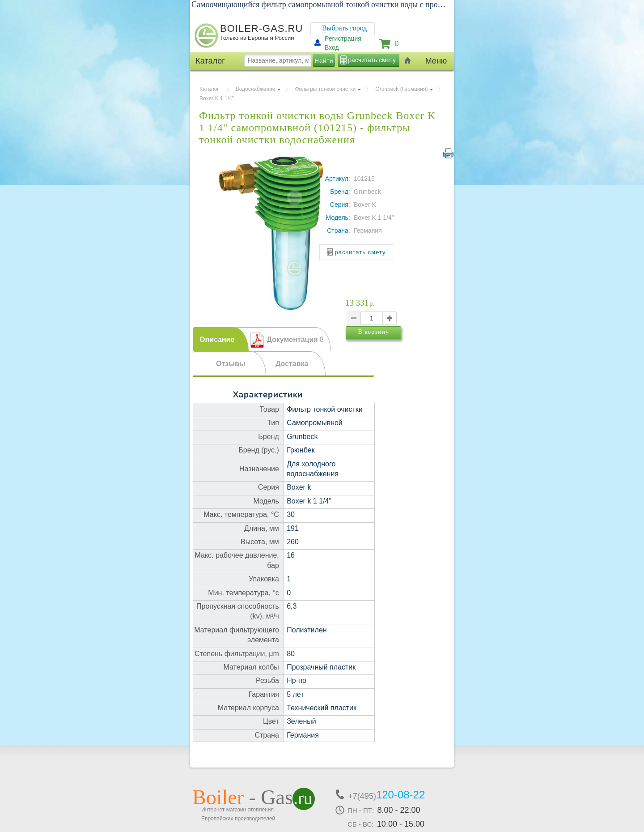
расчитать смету (372, 60)
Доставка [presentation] (292, 364)
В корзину (390, 348)
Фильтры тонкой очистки (325, 89)
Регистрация (343, 38)
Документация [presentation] (295, 339)
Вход (332, 47)
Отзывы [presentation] (231, 364)
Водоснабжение (256, 89)
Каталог (209, 89)
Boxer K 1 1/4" (217, 98)
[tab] (221, 339)
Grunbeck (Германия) (401, 89)
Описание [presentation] (217, 339)
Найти (324, 61)
